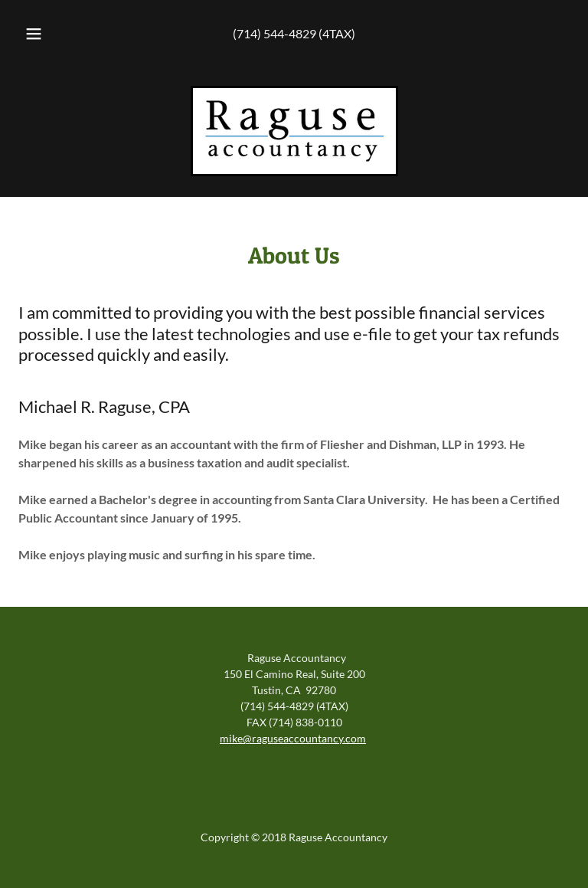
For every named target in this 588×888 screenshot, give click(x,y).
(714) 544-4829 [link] (274, 33)
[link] (294, 131)
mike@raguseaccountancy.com (293, 738)
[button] (42, 34)
